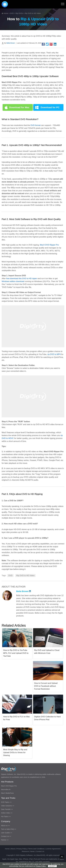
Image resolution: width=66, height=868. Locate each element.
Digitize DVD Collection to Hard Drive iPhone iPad (47, 718)
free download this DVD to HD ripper (22, 278)
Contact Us (40, 851)
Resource (25, 851)
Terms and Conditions (36, 849)
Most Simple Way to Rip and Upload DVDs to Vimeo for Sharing (15, 752)
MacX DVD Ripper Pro (49, 245)
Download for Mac (19, 107)
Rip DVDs (19, 13)
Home (6, 13)
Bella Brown (11, 43)
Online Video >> (7, 813)
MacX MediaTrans (7, 793)
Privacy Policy (22, 849)
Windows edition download (13, 281)
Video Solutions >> (8, 806)
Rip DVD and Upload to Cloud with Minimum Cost (47, 652)
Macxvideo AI (6, 789)
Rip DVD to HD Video (25, 576)
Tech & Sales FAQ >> (9, 829)
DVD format (36, 125)
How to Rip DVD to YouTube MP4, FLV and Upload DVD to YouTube (16, 653)
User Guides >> (7, 833)
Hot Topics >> (6, 816)
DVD (12, 13)
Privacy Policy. (41, 866)
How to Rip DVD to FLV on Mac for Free (17, 718)
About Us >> (5, 826)
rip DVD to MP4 (54, 354)
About (13, 849)
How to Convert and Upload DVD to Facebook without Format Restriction (46, 686)
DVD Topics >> (6, 802)
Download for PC (50, 107)
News (32, 851)
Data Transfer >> (7, 809)
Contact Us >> (6, 836)
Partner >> (5, 840)
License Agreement (53, 849)
